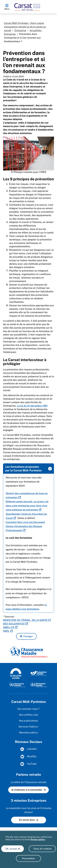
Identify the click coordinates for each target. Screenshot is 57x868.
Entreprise (20, 30)
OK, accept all (13, 849)
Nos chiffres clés (28, 715)
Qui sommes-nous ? (28, 709)
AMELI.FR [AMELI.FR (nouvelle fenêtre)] (9, 627)
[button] (26, 636)
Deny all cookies (42, 849)
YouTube (28, 764)
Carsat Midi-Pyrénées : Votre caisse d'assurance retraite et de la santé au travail (25, 27)
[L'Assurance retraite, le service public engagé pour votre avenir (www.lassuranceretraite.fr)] (39, 673)
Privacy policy (38, 839)
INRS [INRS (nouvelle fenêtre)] (6, 631)
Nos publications (28, 721)
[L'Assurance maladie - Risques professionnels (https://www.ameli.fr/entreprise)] (39, 685)
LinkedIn (28, 749)
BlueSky (29, 757)
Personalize (28, 858)
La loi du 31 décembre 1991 (32, 406)
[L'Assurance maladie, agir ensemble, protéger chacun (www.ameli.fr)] (17, 685)
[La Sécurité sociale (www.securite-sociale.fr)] (16, 673)
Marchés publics (28, 733)
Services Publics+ (29, 727)
